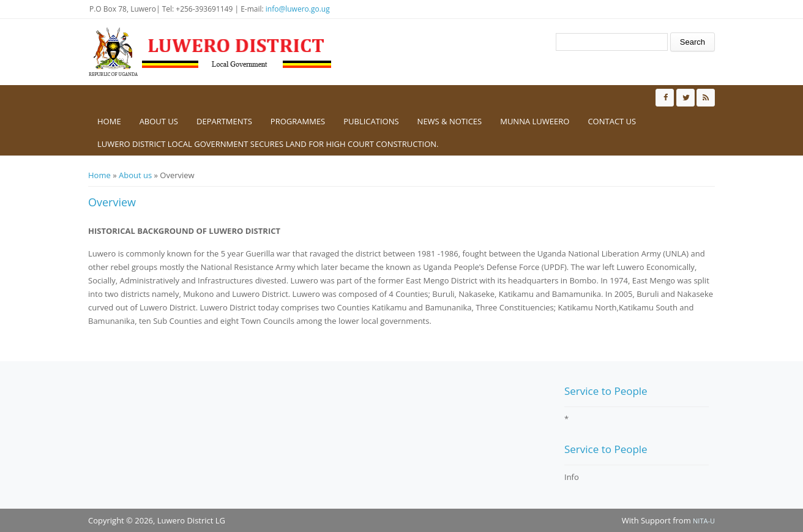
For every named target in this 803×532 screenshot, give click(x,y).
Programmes (298, 121)
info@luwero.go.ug (298, 9)
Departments (224, 121)
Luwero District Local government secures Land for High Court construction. (268, 144)
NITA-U (704, 521)
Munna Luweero (535, 121)
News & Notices (450, 121)
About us (159, 121)
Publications (371, 121)
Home (109, 121)
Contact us (612, 121)
